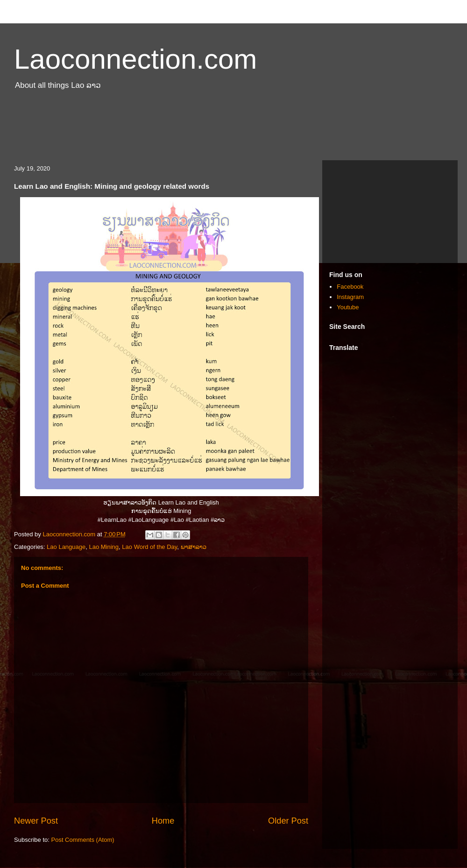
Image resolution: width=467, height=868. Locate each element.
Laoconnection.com (135, 59)
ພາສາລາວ (194, 547)
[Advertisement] (233, 130)
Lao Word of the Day (149, 547)
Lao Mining (104, 547)
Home (163, 821)
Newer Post (36, 821)
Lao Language (66, 547)
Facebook (350, 287)
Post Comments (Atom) (83, 840)
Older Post (288, 821)
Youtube (348, 307)
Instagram (350, 297)
